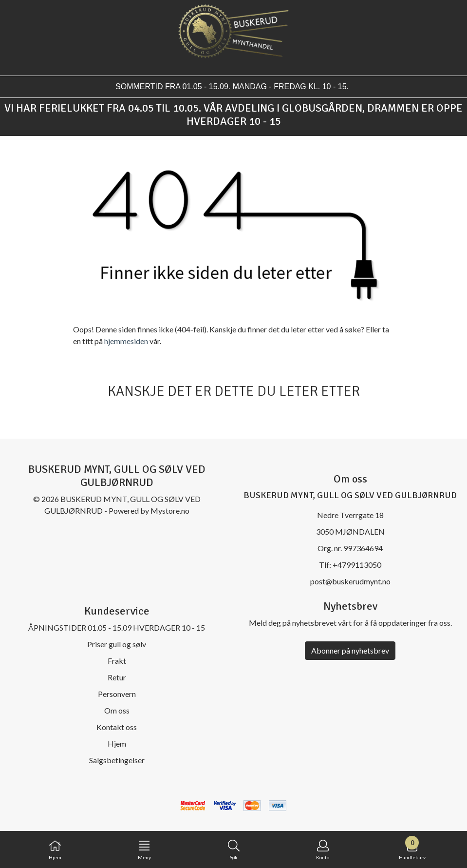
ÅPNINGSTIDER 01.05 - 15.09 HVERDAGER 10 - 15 (117, 627)
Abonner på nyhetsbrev (350, 650)
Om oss (117, 710)
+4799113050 (357, 565)
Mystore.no (170, 511)
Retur (117, 677)
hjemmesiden (126, 341)
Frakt (117, 661)
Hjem (117, 743)
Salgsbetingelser (117, 760)
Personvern (117, 694)
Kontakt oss (117, 727)
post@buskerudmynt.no (350, 581)
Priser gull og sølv (117, 644)
